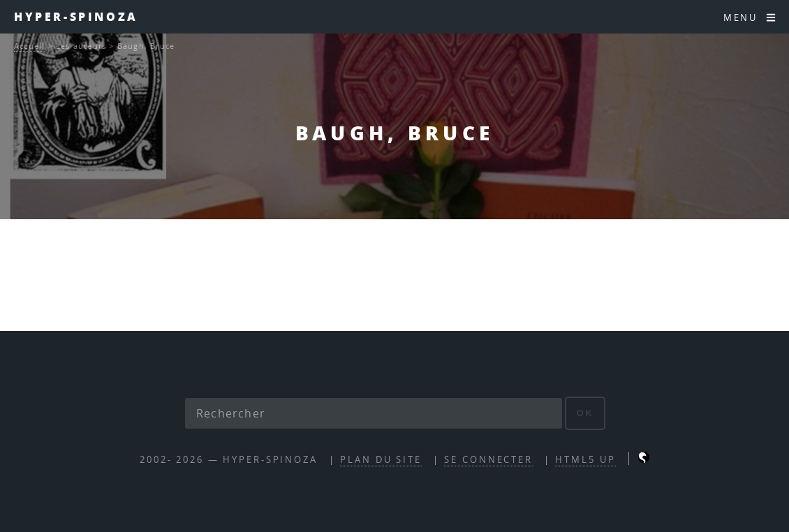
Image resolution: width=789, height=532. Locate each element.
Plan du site (381, 460)
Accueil (29, 46)
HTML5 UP (585, 460)
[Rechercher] (374, 413)
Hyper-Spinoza (76, 16)
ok (585, 413)
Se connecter (488, 460)
